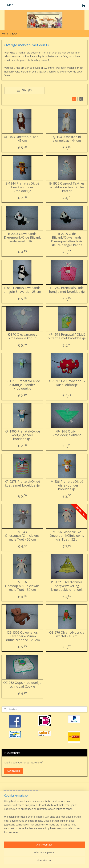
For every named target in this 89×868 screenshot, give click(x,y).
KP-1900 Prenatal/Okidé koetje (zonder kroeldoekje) (22, 435)
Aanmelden (13, 771)
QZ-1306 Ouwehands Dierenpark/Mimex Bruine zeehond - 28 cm (22, 636)
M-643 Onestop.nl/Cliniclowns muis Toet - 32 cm (22, 536)
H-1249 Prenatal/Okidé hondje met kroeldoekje (67, 290)
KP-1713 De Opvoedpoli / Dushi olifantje (67, 383)
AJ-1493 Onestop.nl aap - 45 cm (22, 139)
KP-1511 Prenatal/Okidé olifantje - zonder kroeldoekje (22, 385)
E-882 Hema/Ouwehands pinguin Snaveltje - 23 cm (22, 290)
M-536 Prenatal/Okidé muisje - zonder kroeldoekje (67, 485)
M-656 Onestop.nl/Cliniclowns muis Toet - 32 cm (22, 586)
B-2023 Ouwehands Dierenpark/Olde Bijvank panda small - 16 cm (22, 237)
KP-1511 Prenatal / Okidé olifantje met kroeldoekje (67, 336)
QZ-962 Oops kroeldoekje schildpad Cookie (22, 685)
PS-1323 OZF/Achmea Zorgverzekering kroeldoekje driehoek (67, 586)
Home (5, 34)
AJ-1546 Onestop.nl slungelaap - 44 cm (67, 139)
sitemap (37, 856)
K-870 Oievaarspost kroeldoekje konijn (22, 336)
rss (44, 856)
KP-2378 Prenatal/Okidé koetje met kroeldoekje (22, 483)
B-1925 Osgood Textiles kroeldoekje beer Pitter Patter (67, 187)
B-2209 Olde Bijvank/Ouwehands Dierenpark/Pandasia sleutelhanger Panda (67, 239)
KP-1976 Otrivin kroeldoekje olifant (67, 433)
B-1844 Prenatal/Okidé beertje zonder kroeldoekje (22, 187)
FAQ (14, 34)
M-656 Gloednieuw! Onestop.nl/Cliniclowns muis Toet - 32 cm (67, 536)
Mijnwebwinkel (45, 862)
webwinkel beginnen (58, 856)
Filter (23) (24, 90)
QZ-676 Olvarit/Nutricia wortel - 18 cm (67, 634)
